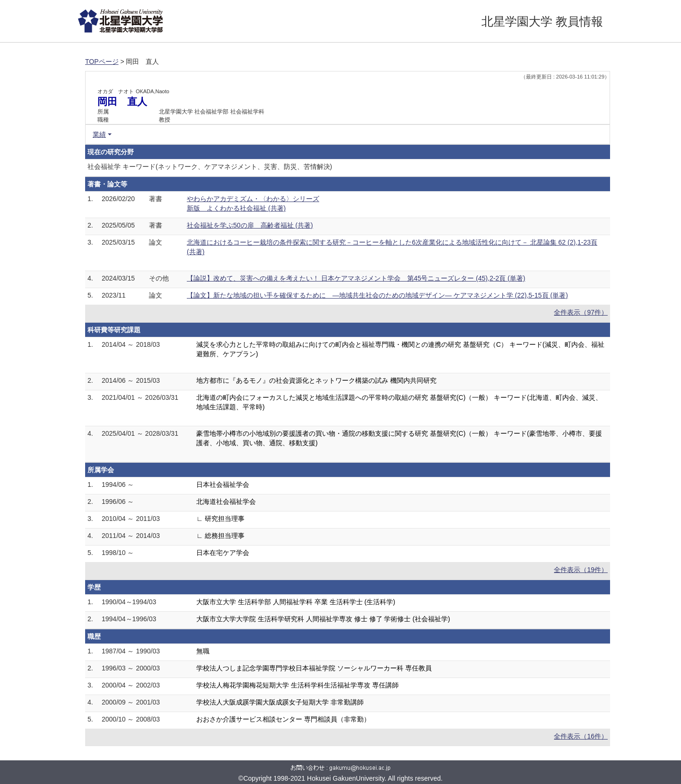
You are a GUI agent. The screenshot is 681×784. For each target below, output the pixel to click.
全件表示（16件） (581, 736)
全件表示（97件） (581, 312)
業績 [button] (99, 134)
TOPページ (102, 62)
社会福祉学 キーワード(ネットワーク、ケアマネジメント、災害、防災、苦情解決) (210, 167)
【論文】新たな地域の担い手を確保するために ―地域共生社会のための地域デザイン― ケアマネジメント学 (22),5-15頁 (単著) (377, 295)
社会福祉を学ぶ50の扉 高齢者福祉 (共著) (250, 225)
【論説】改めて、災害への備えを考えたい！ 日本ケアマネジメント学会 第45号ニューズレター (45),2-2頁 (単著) (356, 278)
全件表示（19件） (581, 570)
